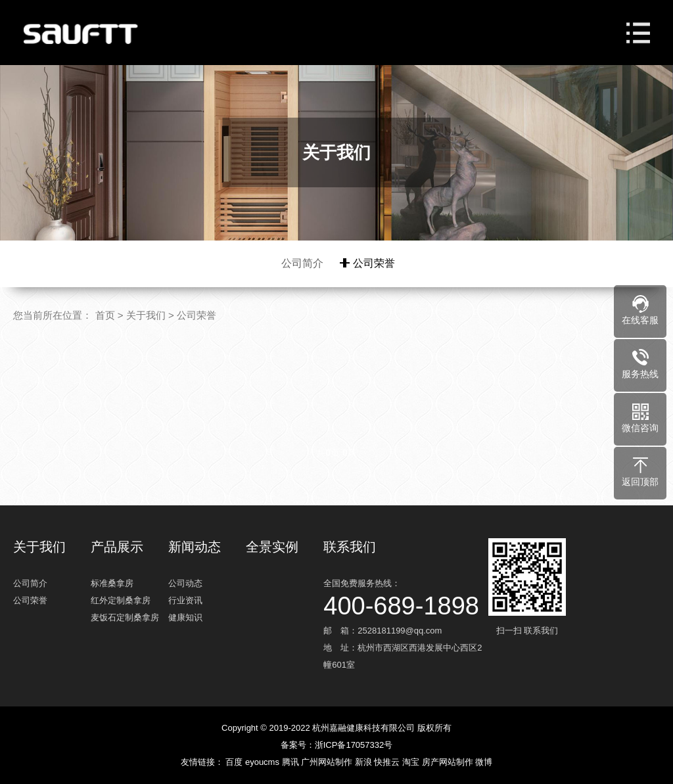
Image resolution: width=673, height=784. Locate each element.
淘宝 (412, 762)
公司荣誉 (374, 263)
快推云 (388, 762)
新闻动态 (195, 547)
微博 (484, 762)
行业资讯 (185, 600)
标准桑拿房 (112, 583)
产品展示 (117, 547)
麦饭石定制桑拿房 (125, 617)
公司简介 (302, 263)
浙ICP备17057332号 (354, 745)
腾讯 (292, 762)
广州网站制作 (328, 762)
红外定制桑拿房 (121, 600)
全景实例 (272, 547)
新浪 (365, 762)
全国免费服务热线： (404, 596)
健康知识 (185, 617)
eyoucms (264, 762)
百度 (235, 762)
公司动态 (185, 583)
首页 (105, 315)
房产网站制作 (449, 762)
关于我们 (146, 315)
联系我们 (350, 547)
